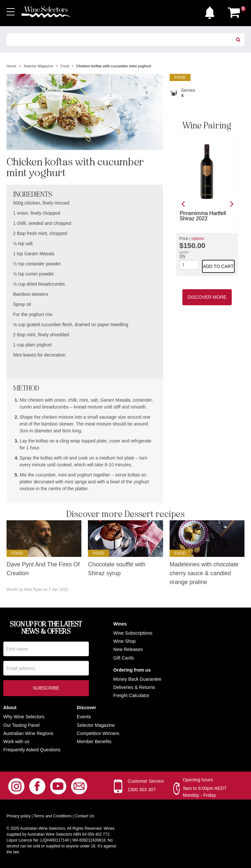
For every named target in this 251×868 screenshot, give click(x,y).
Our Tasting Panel (21, 725)
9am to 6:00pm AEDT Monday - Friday (205, 792)
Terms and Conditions (53, 816)
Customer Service (146, 781)
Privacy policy (18, 816)
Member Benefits (94, 742)
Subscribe (46, 691)
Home (11, 66)
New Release (127, 649)
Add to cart (218, 266)
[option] (207, 204)
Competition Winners (98, 733)
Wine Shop (125, 641)
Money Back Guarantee (137, 679)
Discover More (207, 297)
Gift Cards (124, 658)
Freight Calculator (132, 695)
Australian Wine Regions (28, 733)
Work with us (16, 742)
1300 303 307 (142, 790)
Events (84, 717)
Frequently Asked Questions (32, 750)
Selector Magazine (38, 66)
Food (65, 66)
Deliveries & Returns (134, 687)
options (198, 239)
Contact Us (84, 816)
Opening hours (198, 780)
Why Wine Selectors (24, 717)
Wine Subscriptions (133, 633)
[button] (211, 11)
